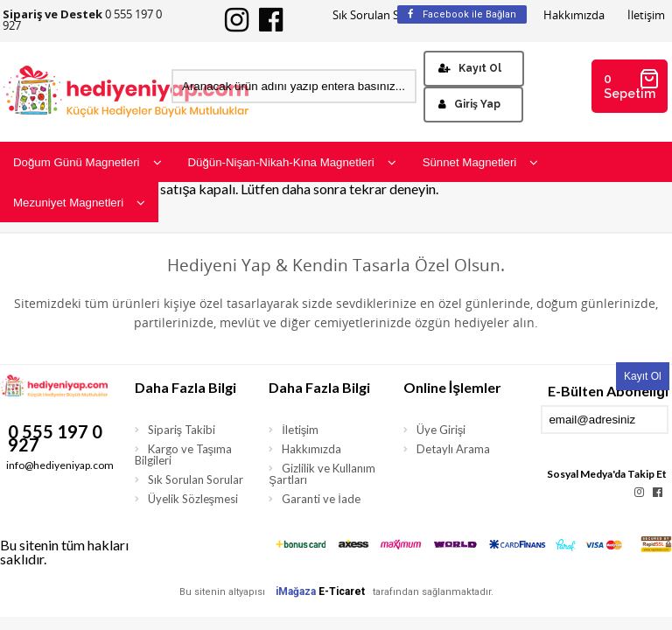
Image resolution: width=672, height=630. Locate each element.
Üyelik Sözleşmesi (193, 499)
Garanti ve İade (321, 499)
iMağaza (296, 591)
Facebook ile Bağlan (462, 14)
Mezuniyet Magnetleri (79, 203)
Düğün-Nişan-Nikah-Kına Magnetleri (292, 162)
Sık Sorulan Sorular (381, 15)
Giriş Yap (469, 104)
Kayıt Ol (470, 68)
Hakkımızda (574, 15)
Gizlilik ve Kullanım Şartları (322, 474)
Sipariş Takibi (182, 430)
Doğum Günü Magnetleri (87, 162)
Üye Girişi (441, 430)
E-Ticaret (342, 591)
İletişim (646, 15)
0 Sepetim (632, 84)
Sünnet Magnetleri (481, 162)
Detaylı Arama (453, 449)
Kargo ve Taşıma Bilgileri (184, 455)
